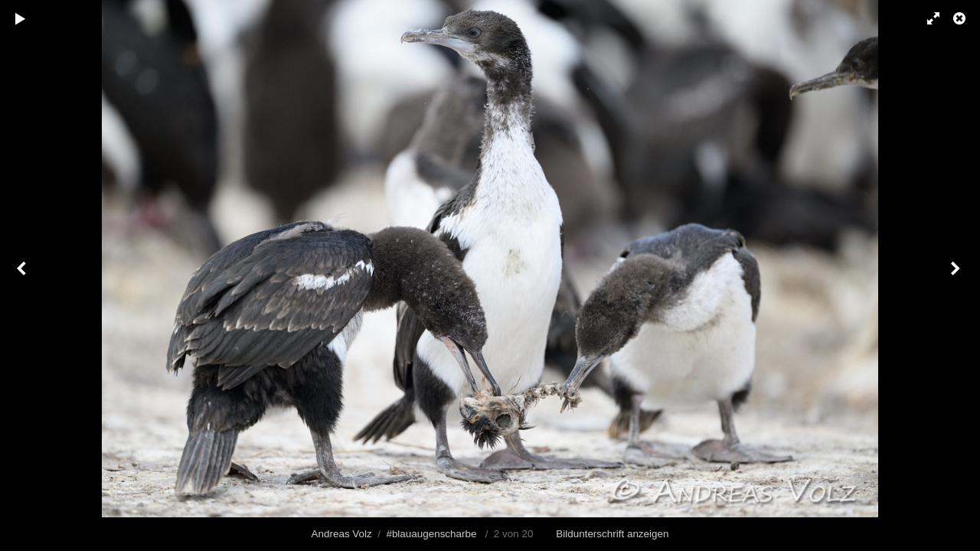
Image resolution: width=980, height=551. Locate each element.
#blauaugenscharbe (431, 534)
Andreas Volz (342, 534)
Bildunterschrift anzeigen (612, 534)
